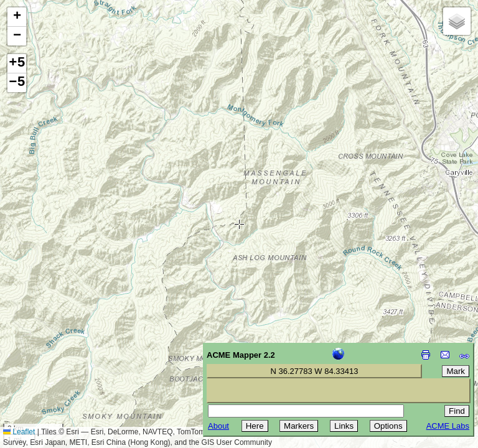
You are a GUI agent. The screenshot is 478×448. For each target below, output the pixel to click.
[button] (17, 17)
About (218, 426)
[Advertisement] (66, 360)
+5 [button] (17, 63)
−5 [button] (17, 83)
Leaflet (19, 432)
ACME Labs (448, 426)
